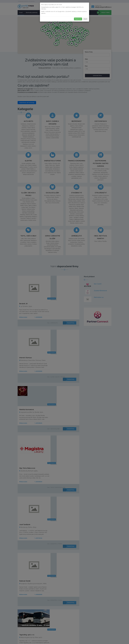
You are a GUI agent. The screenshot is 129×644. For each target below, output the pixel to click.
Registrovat (78, 19)
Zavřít (85, 19)
